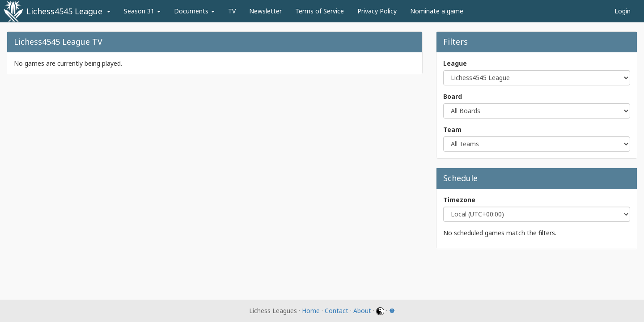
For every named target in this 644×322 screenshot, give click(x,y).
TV (232, 11)
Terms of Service (320, 11)
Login (623, 11)
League (455, 63)
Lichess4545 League (64, 11)
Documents (194, 11)
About (362, 311)
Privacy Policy (377, 11)
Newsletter (265, 11)
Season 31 (142, 11)
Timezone (459, 200)
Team (452, 129)
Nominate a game (437, 11)
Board (453, 96)
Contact (337, 311)
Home (311, 311)
